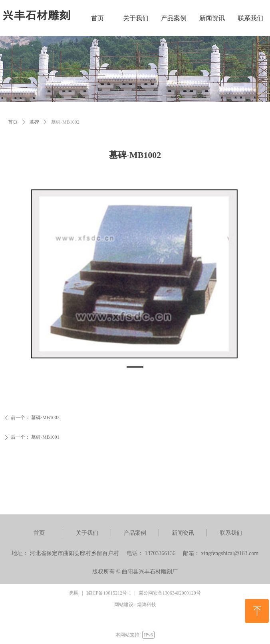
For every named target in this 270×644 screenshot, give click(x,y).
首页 (13, 122)
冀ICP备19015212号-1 (109, 593)
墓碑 (34, 122)
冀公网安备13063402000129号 (170, 593)
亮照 (74, 593)
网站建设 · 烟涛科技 (135, 605)
